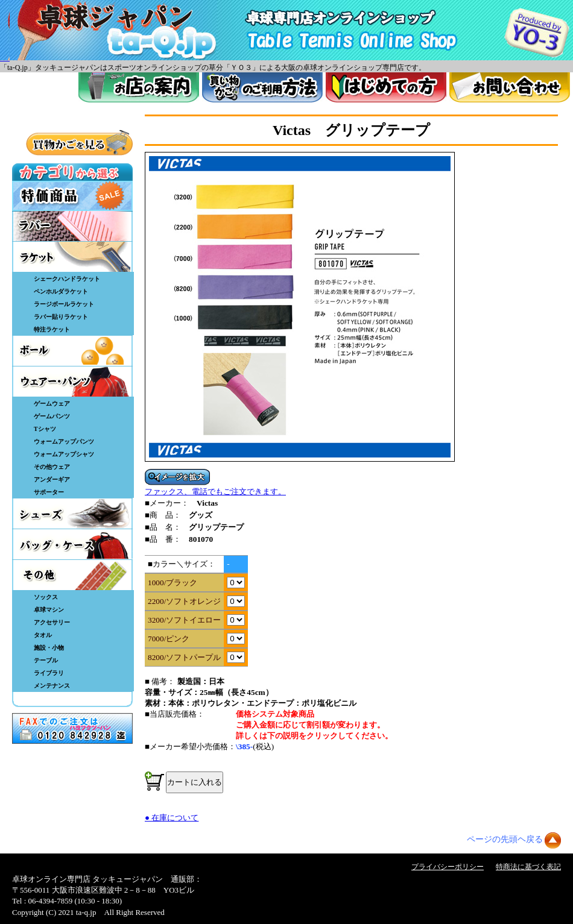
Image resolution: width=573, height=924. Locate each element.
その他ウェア (52, 467)
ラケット (72, 257)
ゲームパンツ (52, 416)
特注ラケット (52, 329)
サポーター (49, 492)
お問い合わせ (510, 87)
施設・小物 (49, 648)
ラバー (72, 226)
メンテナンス (52, 686)
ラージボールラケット (64, 304)
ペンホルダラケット (61, 291)
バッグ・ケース (72, 544)
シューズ (72, 514)
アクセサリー (52, 622)
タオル (43, 635)
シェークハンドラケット (67, 279)
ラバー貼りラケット (61, 317)
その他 (72, 575)
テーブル (46, 660)
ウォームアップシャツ (64, 454)
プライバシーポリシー (448, 867)
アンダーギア (52, 479)
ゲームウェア (52, 404)
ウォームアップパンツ (64, 442)
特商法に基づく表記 (528, 867)
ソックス (46, 597)
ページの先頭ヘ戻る (505, 839)
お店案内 (139, 87)
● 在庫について (172, 818)
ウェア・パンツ (72, 382)
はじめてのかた (386, 87)
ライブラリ (49, 673)
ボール (72, 351)
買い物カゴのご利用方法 (262, 87)
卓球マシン (49, 610)
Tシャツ (45, 429)
